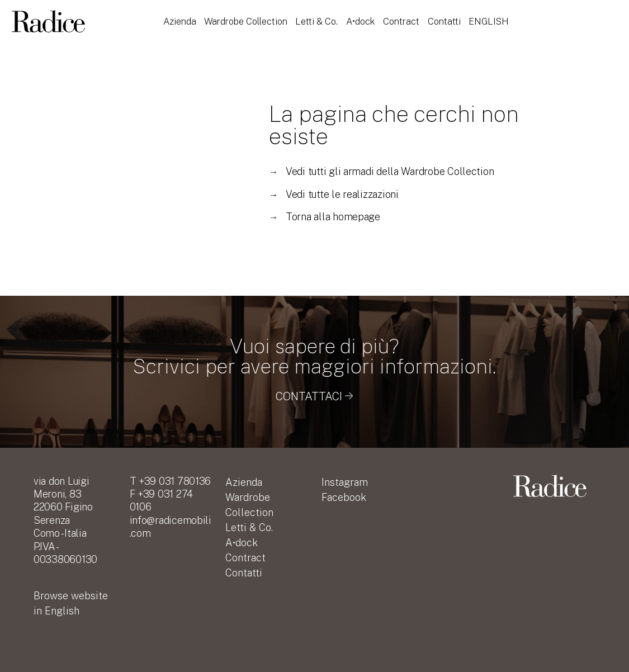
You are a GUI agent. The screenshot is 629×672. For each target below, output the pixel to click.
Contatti (444, 21)
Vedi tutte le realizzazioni (334, 194)
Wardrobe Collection (246, 21)
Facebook (344, 497)
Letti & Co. (317, 21)
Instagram (345, 482)
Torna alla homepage (325, 217)
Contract (401, 21)
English (489, 21)
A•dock (361, 21)
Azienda (180, 21)
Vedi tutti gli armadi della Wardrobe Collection (382, 171)
